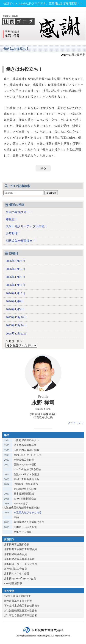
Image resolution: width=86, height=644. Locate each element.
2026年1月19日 (15, 285)
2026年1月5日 (15, 309)
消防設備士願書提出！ (21, 241)
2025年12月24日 (16, 325)
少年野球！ (13, 233)
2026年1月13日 (15, 293)
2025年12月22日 (16, 333)
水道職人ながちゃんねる (28, 512)
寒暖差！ (12, 219)
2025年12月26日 (16, 317)
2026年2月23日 (15, 261)
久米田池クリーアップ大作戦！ (27, 226)
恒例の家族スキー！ (19, 212)
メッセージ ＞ (76, 423)
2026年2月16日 (15, 269)
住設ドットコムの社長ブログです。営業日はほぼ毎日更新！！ (43, 3)
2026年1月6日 (15, 301)
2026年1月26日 (15, 277)
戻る (43, 168)
